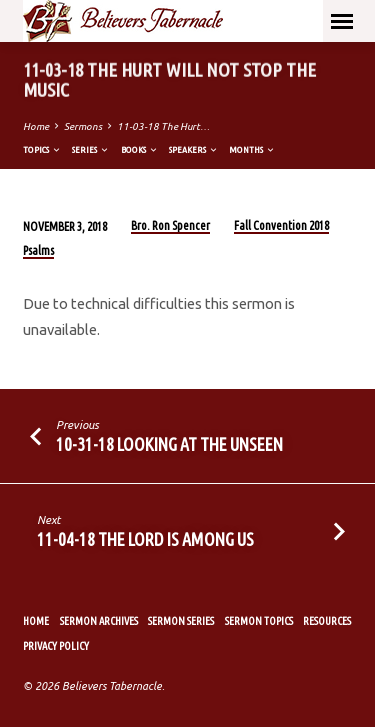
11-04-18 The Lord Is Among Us (145, 539)
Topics (42, 149)
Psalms (38, 250)
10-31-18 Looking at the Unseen (169, 444)
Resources (327, 621)
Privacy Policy (56, 646)
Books (140, 149)
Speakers (194, 149)
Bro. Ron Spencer (170, 225)
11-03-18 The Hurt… (163, 126)
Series (91, 149)
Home (36, 126)
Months (252, 149)
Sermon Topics (259, 621)
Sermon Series (181, 621)
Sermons (83, 126)
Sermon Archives (99, 621)
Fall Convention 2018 (281, 225)
